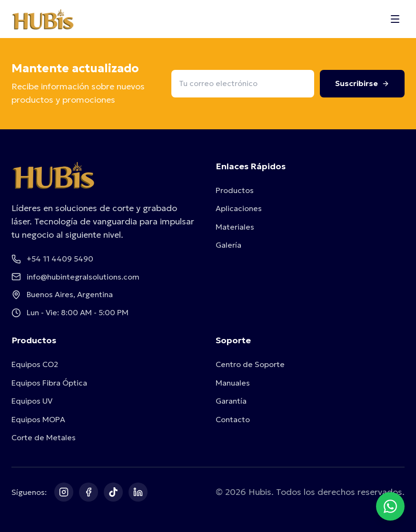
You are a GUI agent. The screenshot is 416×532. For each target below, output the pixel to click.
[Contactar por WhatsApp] (390, 506)
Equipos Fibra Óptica (49, 383)
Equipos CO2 (35, 364)
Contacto (233, 419)
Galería (228, 245)
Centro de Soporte (250, 364)
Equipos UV (32, 401)
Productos (235, 190)
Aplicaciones (239, 208)
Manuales (233, 383)
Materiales (235, 227)
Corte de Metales (44, 437)
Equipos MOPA (38, 419)
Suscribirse (362, 83)
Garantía (231, 401)
